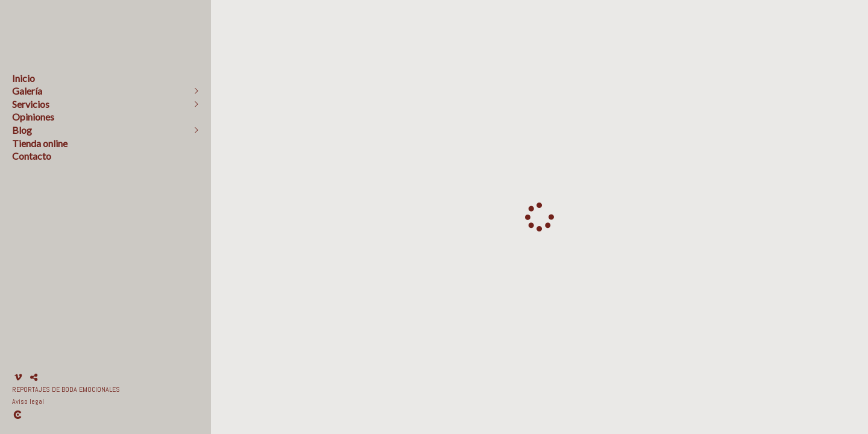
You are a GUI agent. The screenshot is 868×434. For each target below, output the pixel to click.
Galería (27, 91)
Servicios (31, 104)
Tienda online (40, 143)
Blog (22, 130)
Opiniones (33, 117)
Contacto (32, 156)
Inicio (24, 78)
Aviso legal (28, 401)
